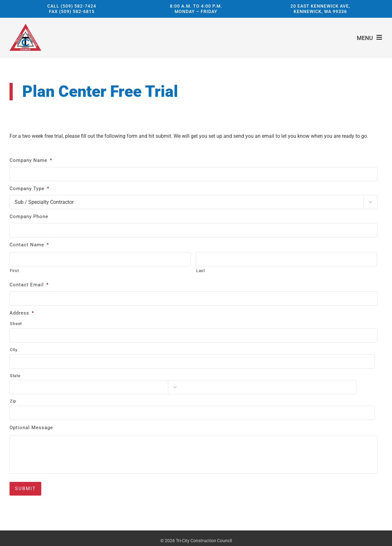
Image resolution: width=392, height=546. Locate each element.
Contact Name (29, 245)
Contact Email (29, 285)
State (15, 376)
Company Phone (29, 216)
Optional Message (31, 428)
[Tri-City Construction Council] (25, 26)
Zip (13, 401)
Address (22, 313)
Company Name (31, 160)
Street (16, 324)
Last (201, 271)
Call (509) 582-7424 (72, 6)
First (14, 271)
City (14, 350)
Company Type (29, 189)
